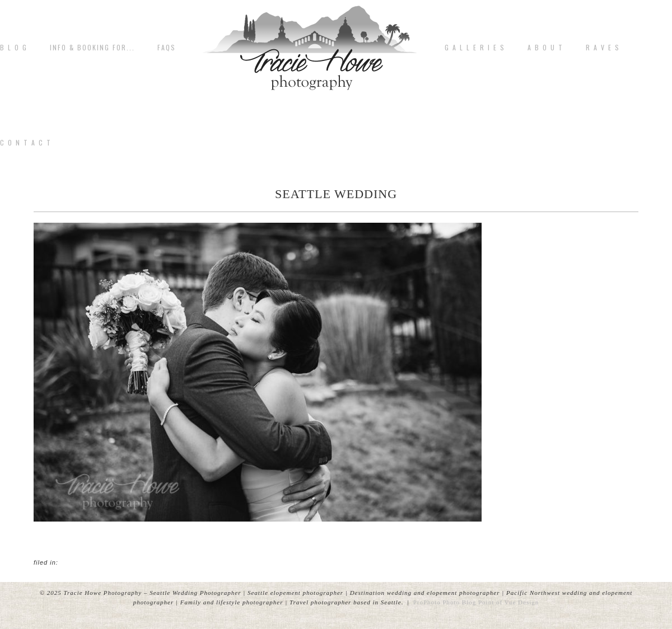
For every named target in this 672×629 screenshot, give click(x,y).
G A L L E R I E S (475, 48)
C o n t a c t (26, 143)
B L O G (14, 48)
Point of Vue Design (508, 602)
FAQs (167, 48)
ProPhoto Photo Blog (445, 602)
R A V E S (603, 48)
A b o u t (545, 48)
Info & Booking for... (92, 48)
